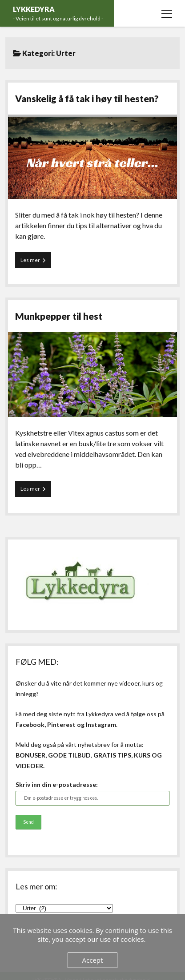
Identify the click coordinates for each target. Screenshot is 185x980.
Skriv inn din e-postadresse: (57, 784)
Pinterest (61, 724)
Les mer (36, 262)
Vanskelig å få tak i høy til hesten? (87, 98)
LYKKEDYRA (34, 9)
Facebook (30, 724)
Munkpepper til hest (59, 316)
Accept (93, 960)
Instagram (101, 724)
